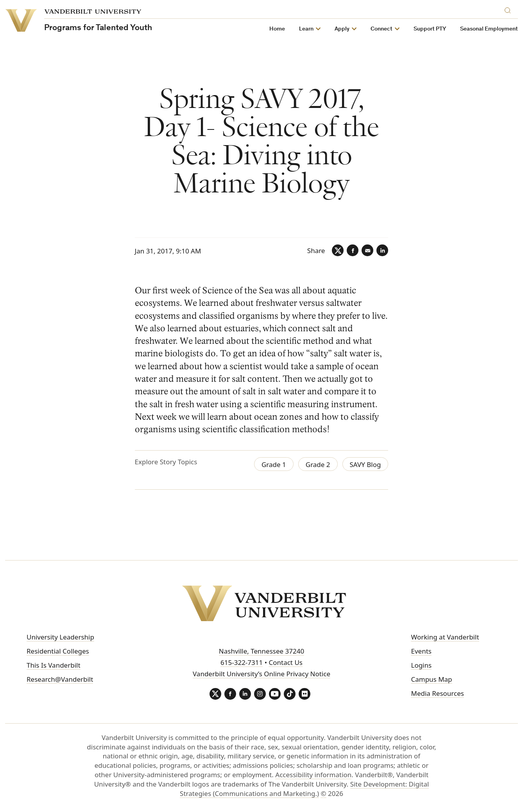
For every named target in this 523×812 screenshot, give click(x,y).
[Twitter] (338, 250)
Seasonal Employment (489, 29)
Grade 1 (274, 464)
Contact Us (286, 662)
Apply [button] (342, 29)
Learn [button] (306, 29)
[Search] (509, 9)
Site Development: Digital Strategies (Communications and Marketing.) (304, 789)
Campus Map (431, 679)
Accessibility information (313, 775)
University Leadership (60, 637)
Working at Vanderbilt (445, 637)
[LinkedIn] (382, 250)
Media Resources (437, 693)
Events (421, 651)
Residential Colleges (58, 651)
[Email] (367, 250)
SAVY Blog (365, 464)
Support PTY (430, 29)
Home (277, 29)
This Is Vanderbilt (54, 665)
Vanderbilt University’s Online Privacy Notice (261, 674)
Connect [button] (382, 29)
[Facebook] (353, 250)
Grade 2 (318, 464)
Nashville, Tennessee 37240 (261, 651)
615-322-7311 (242, 662)
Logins (421, 665)
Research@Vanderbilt (60, 679)
